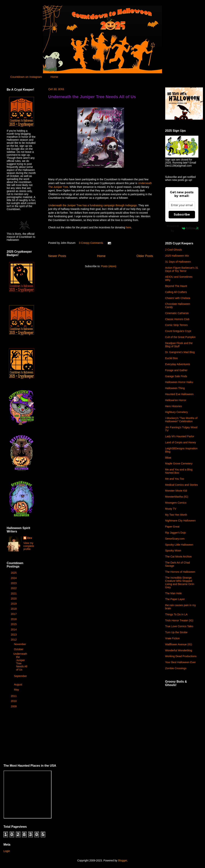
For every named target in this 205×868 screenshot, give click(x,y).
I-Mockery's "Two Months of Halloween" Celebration (181, 420)
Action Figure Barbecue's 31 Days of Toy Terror (182, 269)
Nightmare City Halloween (180, 521)
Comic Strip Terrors (177, 325)
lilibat (168, 458)
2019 (14, 604)
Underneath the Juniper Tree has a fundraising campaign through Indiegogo (93, 205)
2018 (14, 609)
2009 (14, 706)
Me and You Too (175, 479)
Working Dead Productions (181, 656)
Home (54, 77)
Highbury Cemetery (177, 412)
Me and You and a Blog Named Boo (179, 471)
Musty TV (171, 509)
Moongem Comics (176, 503)
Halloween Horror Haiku (179, 382)
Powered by (183, 228)
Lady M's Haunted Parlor (180, 436)
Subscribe (182, 215)
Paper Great (172, 527)
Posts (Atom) (109, 266)
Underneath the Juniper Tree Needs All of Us (92, 97)
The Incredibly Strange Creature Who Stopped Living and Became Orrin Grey (180, 582)
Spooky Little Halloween (179, 545)
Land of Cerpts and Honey (181, 442)
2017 (14, 614)
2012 (14, 640)
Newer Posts (57, 256)
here (128, 227)
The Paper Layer (175, 599)
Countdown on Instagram (26, 77)
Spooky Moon (173, 551)
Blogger (122, 860)
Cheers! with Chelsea (178, 298)
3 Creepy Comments (91, 243)
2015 (14, 624)
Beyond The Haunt (176, 286)
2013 (14, 635)
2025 (14, 573)
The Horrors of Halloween (180, 572)
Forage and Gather (176, 370)
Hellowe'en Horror (176, 400)
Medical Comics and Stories (182, 485)
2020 (14, 599)
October (19, 649)
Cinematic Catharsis (177, 313)
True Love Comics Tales (179, 626)
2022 (14, 588)
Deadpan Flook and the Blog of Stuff (179, 345)
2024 (14, 578)
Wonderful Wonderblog (179, 650)
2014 (14, 629)
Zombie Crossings (176, 668)
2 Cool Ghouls (174, 250)
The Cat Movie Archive (179, 557)
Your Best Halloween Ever (180, 662)
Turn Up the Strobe (176, 632)
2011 (14, 696)
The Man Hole (174, 593)
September (20, 676)
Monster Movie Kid (176, 491)
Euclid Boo (172, 358)
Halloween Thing (175, 388)
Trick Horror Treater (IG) (179, 620)
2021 (14, 593)
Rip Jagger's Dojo (176, 533)
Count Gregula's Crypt (178, 331)
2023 (14, 583)
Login (7, 851)
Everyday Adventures (178, 364)
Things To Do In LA (176, 614)
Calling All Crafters (176, 292)
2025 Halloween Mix (177, 256)
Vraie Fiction (172, 638)
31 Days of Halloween (178, 262)
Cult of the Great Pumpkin (180, 337)
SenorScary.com (175, 539)
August (18, 684)
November (20, 644)
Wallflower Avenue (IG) (179, 644)
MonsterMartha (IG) (177, 497)
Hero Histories (174, 406)
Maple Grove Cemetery (179, 463)
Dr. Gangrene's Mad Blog (180, 352)
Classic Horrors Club (177, 319)
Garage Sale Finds (176, 376)
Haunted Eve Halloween (179, 394)
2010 (14, 701)
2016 (14, 619)
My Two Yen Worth (176, 515)
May (17, 690)
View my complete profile (29, 546)
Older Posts (145, 256)
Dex (30, 538)
